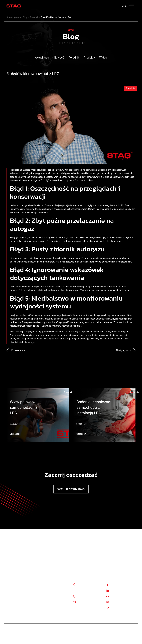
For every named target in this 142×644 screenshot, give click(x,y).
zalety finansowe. (113, 241)
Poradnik (74, 58)
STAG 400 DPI (78, 629)
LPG (122, 205)
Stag (133, 639)
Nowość (59, 58)
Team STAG (44, 629)
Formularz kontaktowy (71, 489)
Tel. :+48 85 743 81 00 (89, 596)
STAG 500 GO (97, 629)
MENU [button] (128, 6)
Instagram (116, 602)
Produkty (89, 58)
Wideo (103, 58)
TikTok (114, 608)
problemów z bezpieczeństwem (64, 290)
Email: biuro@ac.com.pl (89, 602)
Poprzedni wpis (17, 350)
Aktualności (42, 58)
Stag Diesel (61, 629)
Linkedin (115, 590)
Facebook (116, 585)
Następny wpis (126, 350)
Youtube (115, 596)
